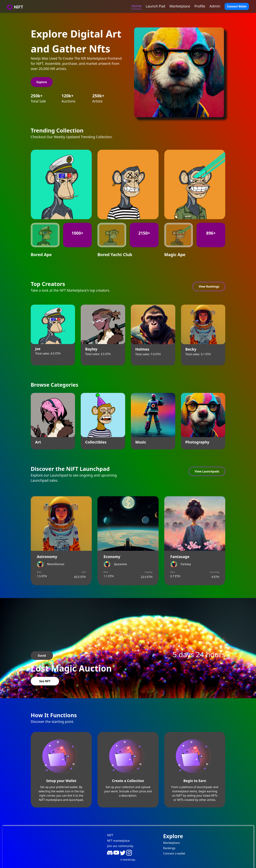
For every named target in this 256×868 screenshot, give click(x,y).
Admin (215, 6)
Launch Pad (155, 6)
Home (136, 6)
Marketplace (180, 6)
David (42, 656)
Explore (42, 82)
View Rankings (209, 286)
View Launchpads (207, 471)
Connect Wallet (237, 6)
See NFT (45, 681)
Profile (200, 6)
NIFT (110, 835)
